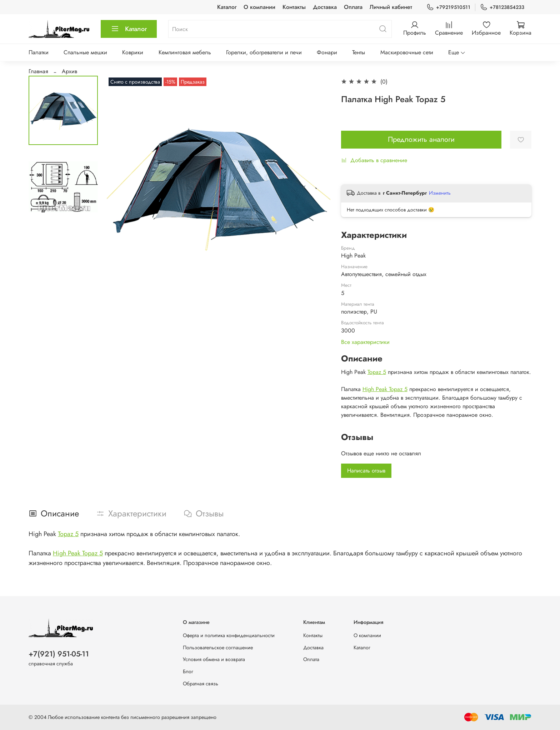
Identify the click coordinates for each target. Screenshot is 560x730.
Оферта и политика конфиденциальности (229, 635)
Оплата (353, 7)
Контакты (294, 7)
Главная (38, 71)
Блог (188, 671)
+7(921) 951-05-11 (59, 654)
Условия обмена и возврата (214, 659)
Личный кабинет (391, 7)
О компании (259, 7)
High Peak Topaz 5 (385, 389)
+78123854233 (502, 7)
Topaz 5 (377, 372)
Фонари (327, 52)
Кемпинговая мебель (185, 52)
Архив (69, 71)
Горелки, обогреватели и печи (264, 52)
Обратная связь (201, 684)
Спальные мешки (85, 52)
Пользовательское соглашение (218, 647)
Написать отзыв (366, 471)
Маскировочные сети (407, 52)
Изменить (440, 193)
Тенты (359, 52)
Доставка (325, 7)
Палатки (39, 52)
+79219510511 (448, 7)
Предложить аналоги (421, 139)
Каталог (227, 7)
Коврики (133, 52)
